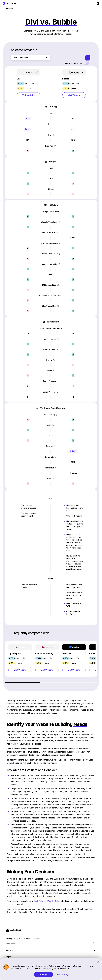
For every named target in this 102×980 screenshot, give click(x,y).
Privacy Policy (62, 975)
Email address (12, 944)
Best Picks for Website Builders (48, 901)
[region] (51, 662)
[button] (29, 84)
